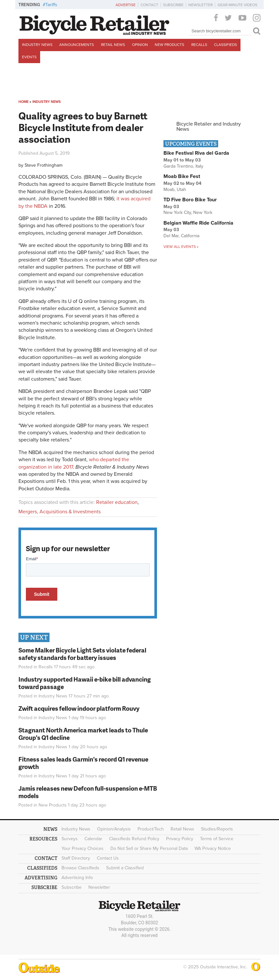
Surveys (70, 839)
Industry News (37, 45)
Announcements (77, 45)
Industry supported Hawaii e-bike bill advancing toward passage (85, 683)
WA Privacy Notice (213, 848)
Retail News (113, 45)
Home (23, 102)
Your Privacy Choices (83, 848)
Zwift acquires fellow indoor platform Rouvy (79, 708)
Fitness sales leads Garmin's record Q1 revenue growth (83, 763)
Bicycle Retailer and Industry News (209, 127)
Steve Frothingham (44, 165)
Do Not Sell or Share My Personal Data (149, 848)
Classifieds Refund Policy (134, 839)
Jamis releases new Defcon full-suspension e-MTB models (88, 792)
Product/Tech (151, 829)
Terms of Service (217, 839)
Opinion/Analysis (114, 829)
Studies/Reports (217, 829)
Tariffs (51, 5)
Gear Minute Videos (237, 5)
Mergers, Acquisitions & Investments (60, 512)
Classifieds (225, 45)
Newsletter (201, 5)
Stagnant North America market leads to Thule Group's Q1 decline (83, 734)
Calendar (93, 839)
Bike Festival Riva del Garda (196, 153)
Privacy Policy (180, 839)
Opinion (140, 45)
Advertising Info (77, 878)
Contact (149, 5)
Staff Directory (76, 858)
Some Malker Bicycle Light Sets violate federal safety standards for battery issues (82, 654)
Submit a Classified (125, 868)
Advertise (126, 5)
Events (29, 57)
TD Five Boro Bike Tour (190, 200)
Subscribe (173, 5)
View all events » (181, 247)
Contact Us (108, 858)
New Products (169, 45)
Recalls (199, 45)
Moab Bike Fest (182, 176)
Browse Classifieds (80, 868)
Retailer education (117, 502)
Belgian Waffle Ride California (198, 223)
